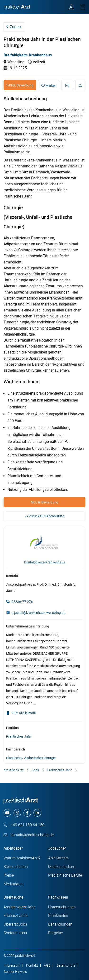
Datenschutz (66, 965)
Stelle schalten (16, 867)
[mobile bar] (83, 7)
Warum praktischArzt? (22, 858)
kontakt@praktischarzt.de (29, 835)
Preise (9, 875)
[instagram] (17, 813)
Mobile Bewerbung (44, 502)
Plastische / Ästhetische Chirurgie (31, 758)
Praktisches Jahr (19, 736)
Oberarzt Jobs (15, 924)
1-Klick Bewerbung (20, 85)
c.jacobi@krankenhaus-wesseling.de (38, 613)
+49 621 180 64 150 (24, 825)
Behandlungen (60, 924)
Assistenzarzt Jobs (19, 907)
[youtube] (7, 813)
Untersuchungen (62, 907)
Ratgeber (56, 933)
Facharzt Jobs (16, 916)
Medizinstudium (62, 867)
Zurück (14, 27)
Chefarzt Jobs (15, 933)
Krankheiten (58, 916)
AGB (47, 965)
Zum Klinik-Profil (21, 713)
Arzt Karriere (58, 858)
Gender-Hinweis (15, 972)
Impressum (12, 965)
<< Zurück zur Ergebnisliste (44, 516)
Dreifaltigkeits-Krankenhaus (28, 55)
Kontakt (32, 965)
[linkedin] (37, 813)
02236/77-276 (19, 602)
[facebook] (27, 813)
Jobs (35, 770)
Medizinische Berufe (65, 875)
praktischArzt (14, 770)
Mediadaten (14, 884)
